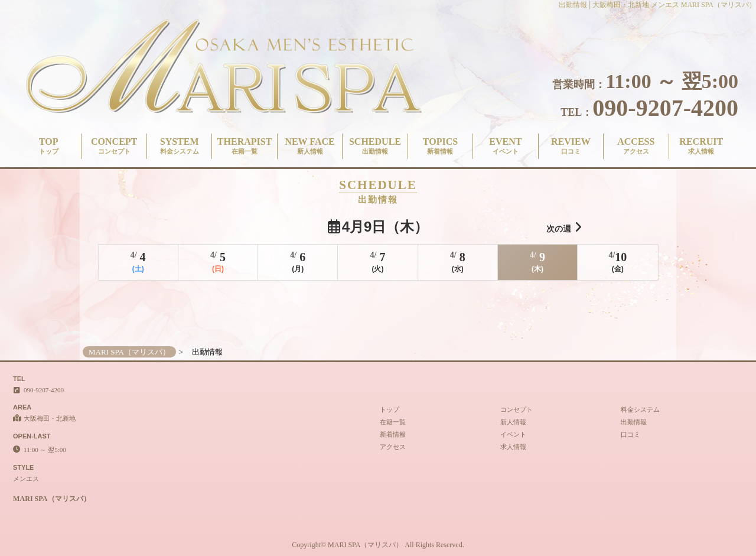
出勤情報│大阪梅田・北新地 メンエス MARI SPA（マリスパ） (657, 5)
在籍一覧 (393, 422)
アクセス (393, 447)
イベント (513, 434)
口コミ (630, 434)
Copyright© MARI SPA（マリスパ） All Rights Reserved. (378, 545)
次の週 (564, 227)
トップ (390, 409)
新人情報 (513, 422)
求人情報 (513, 447)
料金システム (640, 409)
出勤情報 (634, 422)
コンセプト (517, 409)
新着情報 (393, 434)
